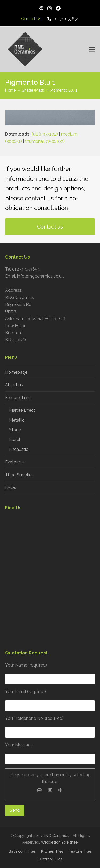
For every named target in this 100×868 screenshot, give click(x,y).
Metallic (17, 420)
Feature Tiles (18, 398)
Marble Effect (22, 410)
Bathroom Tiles (22, 851)
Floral (15, 439)
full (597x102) (45, 134)
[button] (92, 49)
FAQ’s (11, 487)
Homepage (16, 372)
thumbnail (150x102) (45, 141)
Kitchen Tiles (52, 851)
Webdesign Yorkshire (59, 842)
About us (14, 385)
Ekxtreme (14, 462)
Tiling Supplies (19, 475)
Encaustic (19, 449)
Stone (15, 430)
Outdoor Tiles (50, 859)
